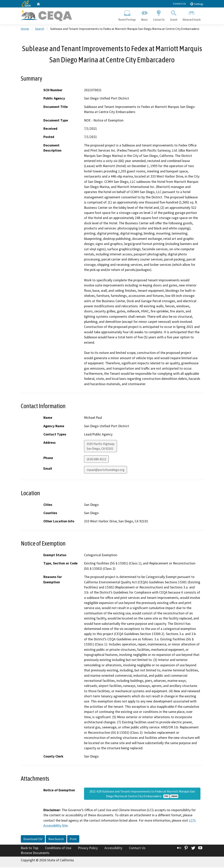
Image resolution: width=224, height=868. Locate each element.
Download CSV (33, 839)
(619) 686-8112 (96, 460)
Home (25, 29)
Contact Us (179, 4)
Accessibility (113, 849)
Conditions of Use (58, 849)
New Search (56, 839)
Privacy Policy (88, 849)
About (144, 15)
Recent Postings (127, 15)
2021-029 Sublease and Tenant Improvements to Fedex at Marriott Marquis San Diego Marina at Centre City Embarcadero (142, 794)
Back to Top (30, 849)
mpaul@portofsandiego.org (106, 470)
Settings (197, 4)
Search (174, 15)
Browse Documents (35, 853)
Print (73, 839)
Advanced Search (192, 15)
